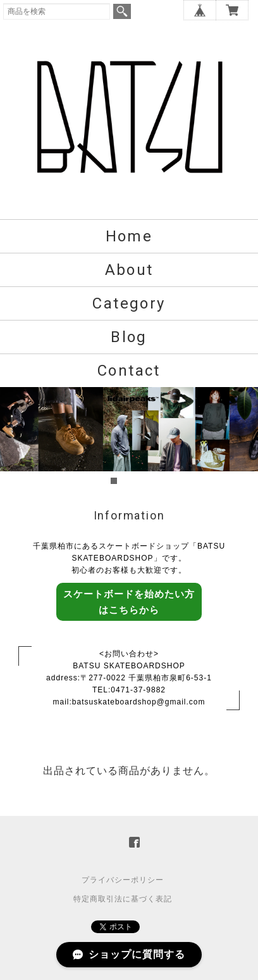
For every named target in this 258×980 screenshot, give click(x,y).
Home (129, 236)
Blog (129, 337)
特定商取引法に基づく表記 (123, 899)
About (129, 270)
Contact (129, 371)
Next (242, 437)
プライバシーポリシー (123, 880)
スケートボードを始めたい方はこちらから (129, 602)
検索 (122, 11)
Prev (16, 437)
